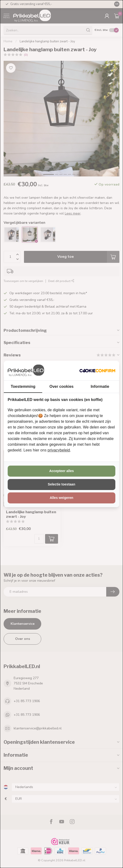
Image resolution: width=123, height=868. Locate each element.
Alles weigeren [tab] (61, 498)
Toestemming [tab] (23, 386)
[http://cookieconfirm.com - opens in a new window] (97, 371)
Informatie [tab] (100, 386)
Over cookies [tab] (61, 386)
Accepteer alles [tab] (61, 471)
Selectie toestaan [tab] (61, 484)
